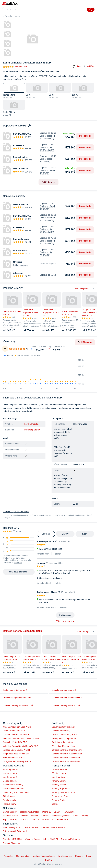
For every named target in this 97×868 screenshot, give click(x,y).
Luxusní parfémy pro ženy (63, 727)
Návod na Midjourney (71, 839)
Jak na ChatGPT (51, 839)
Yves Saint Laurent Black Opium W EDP (21, 738)
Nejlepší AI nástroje (12, 843)
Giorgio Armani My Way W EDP (17, 761)
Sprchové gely (9, 800)
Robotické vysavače (60, 816)
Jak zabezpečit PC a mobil (15, 831)
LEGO (57, 812)
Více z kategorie (85, 632)
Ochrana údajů (23, 856)
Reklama (79, 856)
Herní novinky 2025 (12, 827)
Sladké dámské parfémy (62, 742)
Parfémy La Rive (59, 781)
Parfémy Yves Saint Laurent (64, 792)
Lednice (45, 816)
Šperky (55, 804)
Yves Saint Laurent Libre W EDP (18, 727)
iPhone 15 (46, 812)
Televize (24, 816)
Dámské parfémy (13, 16)
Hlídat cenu (85, 342)
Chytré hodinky (10, 812)
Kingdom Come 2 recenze (53, 827)
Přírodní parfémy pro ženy (63, 746)
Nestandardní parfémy (13, 785)
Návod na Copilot (32, 839)
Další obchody (48, 182)
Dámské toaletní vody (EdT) (64, 735)
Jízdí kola (24, 820)
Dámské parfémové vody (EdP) (66, 761)
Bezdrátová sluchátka (29, 812)
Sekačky (13, 820)
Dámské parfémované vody (64, 690)
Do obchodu (85, 136)
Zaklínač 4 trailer (31, 827)
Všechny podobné (84, 289)
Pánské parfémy (10, 769)
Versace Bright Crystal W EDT (17, 750)
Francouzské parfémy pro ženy (17, 698)
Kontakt (90, 856)
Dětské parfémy (10, 781)
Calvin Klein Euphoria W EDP (16, 735)
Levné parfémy (58, 777)
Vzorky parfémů (10, 777)
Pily (5, 820)
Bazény (45, 820)
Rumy (75, 816)
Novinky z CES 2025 (12, 839)
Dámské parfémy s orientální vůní (67, 698)
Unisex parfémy (10, 773)
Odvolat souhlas (65, 856)
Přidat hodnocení (21, 265)
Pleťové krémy (10, 804)
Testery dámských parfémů (15, 690)
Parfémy (85, 816)
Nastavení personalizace (44, 856)
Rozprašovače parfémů (13, 789)
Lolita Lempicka (31, 424)
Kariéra (48, 860)
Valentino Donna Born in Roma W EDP (20, 746)
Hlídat (77, 66)
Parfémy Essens (59, 785)
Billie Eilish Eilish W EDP (14, 758)
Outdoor (35, 820)
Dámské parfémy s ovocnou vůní (67, 705)
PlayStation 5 (69, 812)
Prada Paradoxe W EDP (14, 731)
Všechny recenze (64, 621)
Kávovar (35, 816)
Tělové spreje (9, 796)
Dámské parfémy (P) (61, 731)
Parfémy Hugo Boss (60, 789)
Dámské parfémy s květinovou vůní (19, 705)
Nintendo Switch (10, 816)
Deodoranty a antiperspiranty (16, 792)
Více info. (18, 563)
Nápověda (9, 856)
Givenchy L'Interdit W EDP (15, 742)
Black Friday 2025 (60, 820)
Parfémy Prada (58, 800)
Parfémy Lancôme (60, 796)
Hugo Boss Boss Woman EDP (17, 754)
